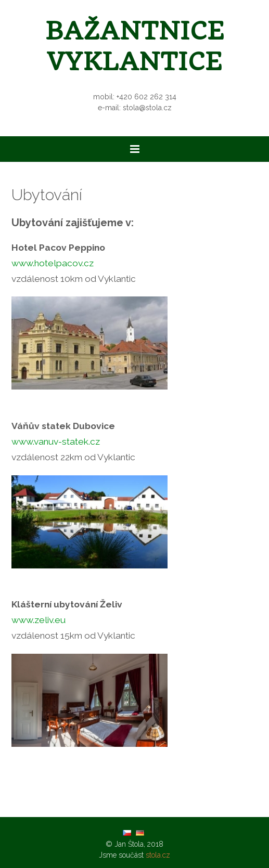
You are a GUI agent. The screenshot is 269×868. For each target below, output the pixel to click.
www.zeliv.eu (39, 620)
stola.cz (158, 855)
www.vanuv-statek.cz (56, 442)
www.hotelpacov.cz (53, 263)
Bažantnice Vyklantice (135, 46)
